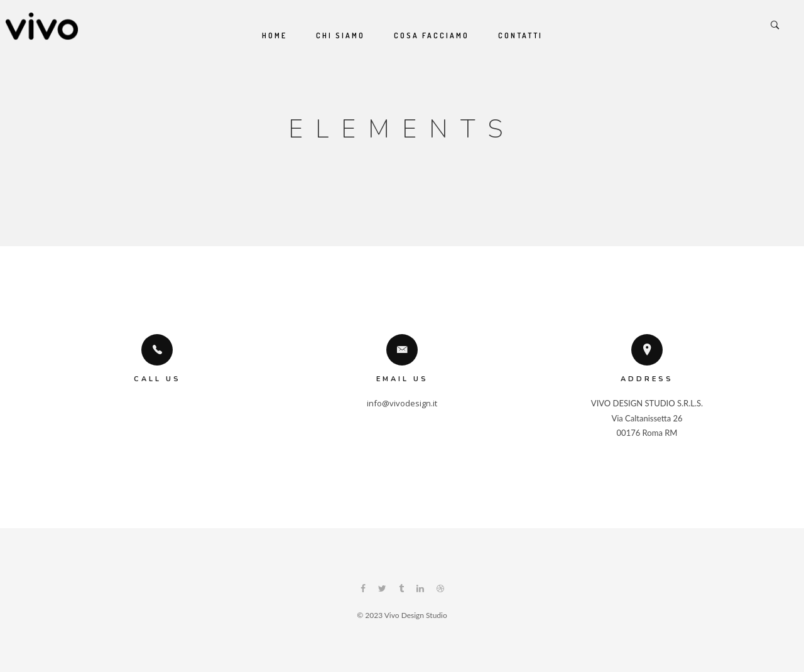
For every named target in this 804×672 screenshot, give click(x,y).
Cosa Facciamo (432, 35)
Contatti (520, 35)
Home (274, 35)
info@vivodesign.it (402, 403)
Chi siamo (340, 35)
